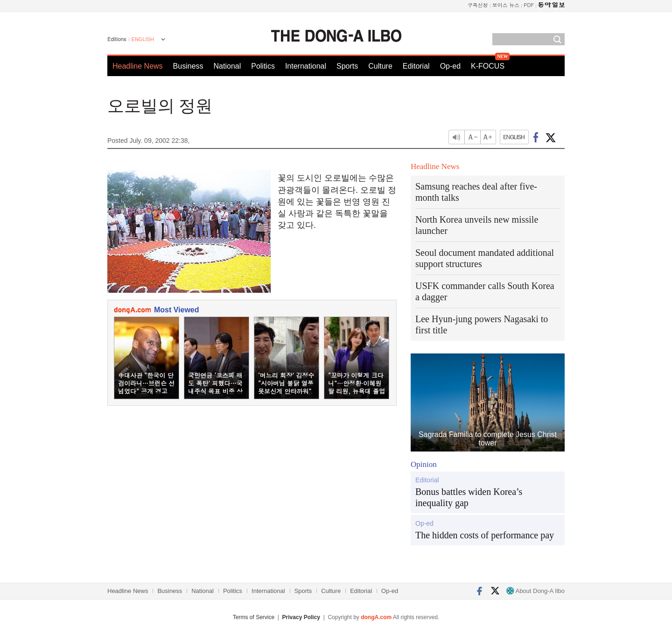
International (306, 66)
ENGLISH (143, 39)
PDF (529, 5)
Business (188, 66)
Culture (380, 66)
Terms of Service (254, 617)
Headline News (138, 66)
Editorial (416, 66)
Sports (347, 66)
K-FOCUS (488, 66)
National (227, 66)
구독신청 (478, 5)
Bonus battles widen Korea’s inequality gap (469, 497)
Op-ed (450, 66)
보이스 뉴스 (506, 5)
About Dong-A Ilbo (535, 591)
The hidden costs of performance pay (485, 535)
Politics (263, 66)
